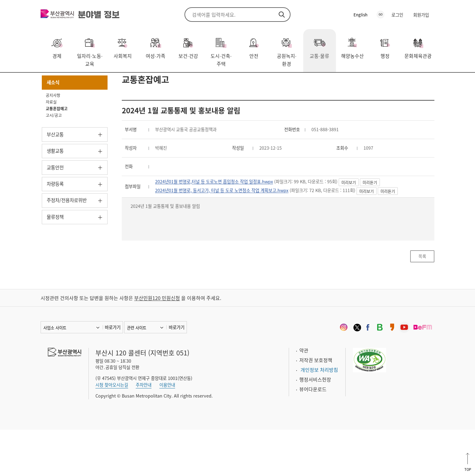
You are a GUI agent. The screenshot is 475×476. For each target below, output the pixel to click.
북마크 (430, 82)
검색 (282, 15)
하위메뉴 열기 (100, 169)
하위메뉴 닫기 (100, 115)
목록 (422, 300)
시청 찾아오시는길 (112, 431)
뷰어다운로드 (313, 436)
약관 (304, 397)
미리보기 (374, 219)
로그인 (397, 15)
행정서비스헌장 (315, 426)
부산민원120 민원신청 (157, 345)
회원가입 (421, 15)
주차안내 (144, 431)
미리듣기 (395, 219)
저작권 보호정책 (316, 407)
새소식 (90, 82)
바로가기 (113, 374)
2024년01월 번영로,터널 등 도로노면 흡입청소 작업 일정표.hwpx (224, 218)
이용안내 (167, 431)
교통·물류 (66, 82)
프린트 (421, 82)
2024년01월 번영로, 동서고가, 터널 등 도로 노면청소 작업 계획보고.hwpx (232, 228)
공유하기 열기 (412, 82)
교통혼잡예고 (118, 82)
